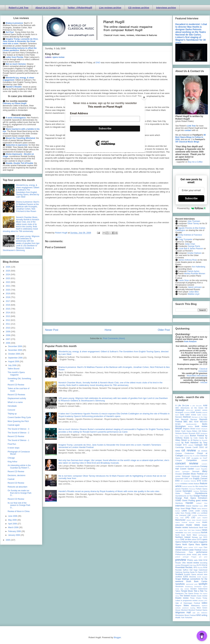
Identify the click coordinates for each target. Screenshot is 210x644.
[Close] (144, 97)
